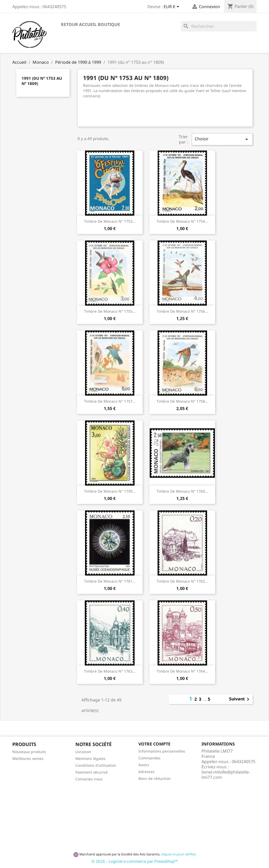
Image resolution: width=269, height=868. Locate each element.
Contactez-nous (89, 779)
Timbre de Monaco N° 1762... (182, 581)
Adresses (146, 772)
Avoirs (144, 765)
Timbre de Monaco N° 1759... (110, 491)
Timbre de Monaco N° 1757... (110, 401)
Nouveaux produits (29, 752)
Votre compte (154, 744)
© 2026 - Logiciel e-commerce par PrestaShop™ (135, 861)
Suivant (240, 699)
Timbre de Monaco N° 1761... (110, 581)
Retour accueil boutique (90, 24)
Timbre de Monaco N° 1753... (110, 221)
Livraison (83, 752)
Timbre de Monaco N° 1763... (110, 671)
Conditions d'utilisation (96, 765)
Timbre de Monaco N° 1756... (182, 311)
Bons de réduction (155, 778)
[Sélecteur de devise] (172, 7)
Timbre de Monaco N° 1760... (182, 491)
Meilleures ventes (28, 758)
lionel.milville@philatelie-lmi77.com (226, 775)
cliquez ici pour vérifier (178, 854)
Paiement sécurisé (92, 772)
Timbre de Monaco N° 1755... (110, 311)
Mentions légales (90, 758)
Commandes (149, 758)
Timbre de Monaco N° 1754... (182, 221)
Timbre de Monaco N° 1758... (182, 401)
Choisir (222, 139)
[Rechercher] (219, 26)
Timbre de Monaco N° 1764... (182, 671)
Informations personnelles (162, 751)
